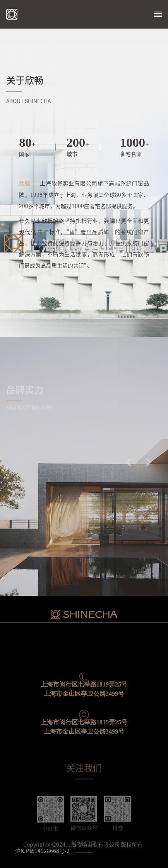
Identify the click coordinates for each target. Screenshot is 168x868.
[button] (148, 462)
